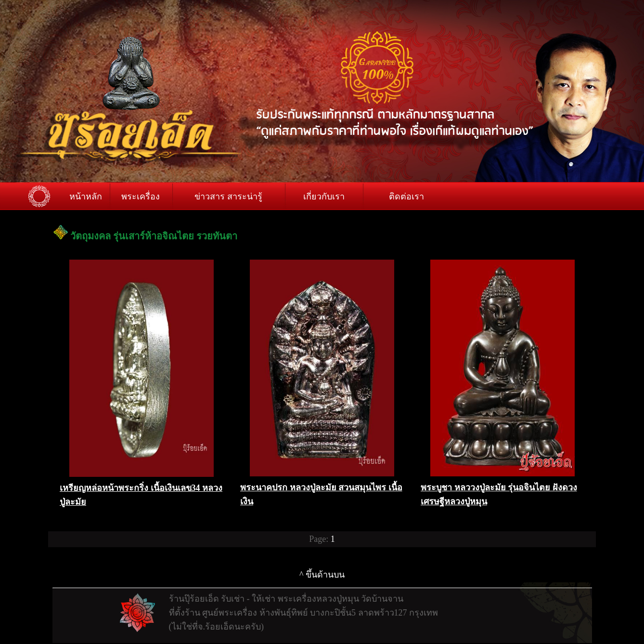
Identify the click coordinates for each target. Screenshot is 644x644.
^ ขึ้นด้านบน (322, 575)
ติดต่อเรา (406, 197)
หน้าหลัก (86, 197)
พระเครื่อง (141, 197)
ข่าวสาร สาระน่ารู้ (228, 197)
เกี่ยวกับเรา (324, 197)
